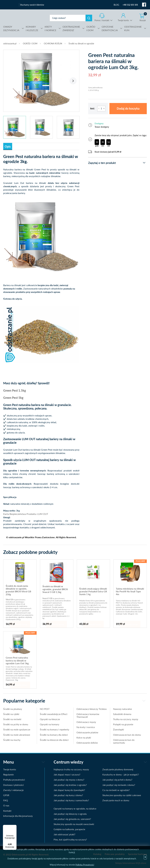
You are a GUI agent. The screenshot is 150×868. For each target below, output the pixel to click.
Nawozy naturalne (122, 709)
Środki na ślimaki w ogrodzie (81, 44)
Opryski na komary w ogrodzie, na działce (75, 809)
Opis (8, 146)
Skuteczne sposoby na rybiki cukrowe (122, 795)
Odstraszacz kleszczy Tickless (92, 709)
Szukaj (89, 18)
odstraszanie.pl (23, 18)
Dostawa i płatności (13, 785)
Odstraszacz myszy (86, 722)
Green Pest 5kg (13, 398)
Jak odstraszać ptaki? (64, 834)
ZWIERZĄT (71, 28)
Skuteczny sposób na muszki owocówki (74, 824)
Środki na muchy (12, 740)
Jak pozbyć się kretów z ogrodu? (70, 785)
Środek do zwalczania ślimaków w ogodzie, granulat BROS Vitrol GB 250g (18, 590)
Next (73, 81)
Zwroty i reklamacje (13, 790)
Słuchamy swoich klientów (32, 5)
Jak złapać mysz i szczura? (67, 774)
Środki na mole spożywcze (17, 729)
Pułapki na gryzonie (123, 724)
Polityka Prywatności (85, 865)
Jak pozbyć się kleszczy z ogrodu (70, 814)
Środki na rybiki (11, 714)
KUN (133, 28)
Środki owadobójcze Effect (54, 714)
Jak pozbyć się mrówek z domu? (119, 785)
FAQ (6, 800)
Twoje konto (123, 20)
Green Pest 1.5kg (15, 390)
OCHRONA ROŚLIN (53, 44)
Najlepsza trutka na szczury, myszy (71, 769)
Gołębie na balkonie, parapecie (69, 829)
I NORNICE (50, 28)
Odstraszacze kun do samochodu (124, 741)
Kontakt (7, 811)
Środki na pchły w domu (16, 724)
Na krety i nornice (86, 727)
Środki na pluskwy (13, 709)
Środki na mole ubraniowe (17, 735)
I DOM (91, 28)
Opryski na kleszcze (50, 719)
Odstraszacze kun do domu (127, 735)
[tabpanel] (41, 79)
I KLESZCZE (32, 28)
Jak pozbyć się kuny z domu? (68, 795)
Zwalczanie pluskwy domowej (118, 769)
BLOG (116, 5)
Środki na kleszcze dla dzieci (54, 740)
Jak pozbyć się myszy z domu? (69, 780)
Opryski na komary (50, 724)
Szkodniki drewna (122, 714)
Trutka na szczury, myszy (126, 719)
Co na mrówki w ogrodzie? (116, 790)
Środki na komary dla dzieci (54, 735)
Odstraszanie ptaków (87, 732)
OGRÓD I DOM (30, 44)
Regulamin (8, 774)
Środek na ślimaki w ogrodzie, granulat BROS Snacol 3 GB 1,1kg (55, 589)
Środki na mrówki (12, 719)
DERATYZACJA (110, 28)
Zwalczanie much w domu (116, 800)
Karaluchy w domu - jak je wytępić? (121, 774)
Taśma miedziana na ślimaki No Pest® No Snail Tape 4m (130, 591)
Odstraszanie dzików (87, 743)
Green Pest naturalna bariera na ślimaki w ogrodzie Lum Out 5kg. (17, 660)
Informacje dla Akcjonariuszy (18, 816)
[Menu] (15, 827)
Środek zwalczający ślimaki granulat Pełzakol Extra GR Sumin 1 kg (93, 591)
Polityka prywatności (14, 780)
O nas (6, 805)
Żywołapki (119, 729)
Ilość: (93, 109)
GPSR (6, 795)
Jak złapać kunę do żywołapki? (69, 790)
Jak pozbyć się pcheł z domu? (117, 780)
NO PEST (45, 709)
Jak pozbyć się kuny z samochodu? (71, 800)
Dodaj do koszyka (128, 109)
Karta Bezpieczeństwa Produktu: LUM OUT (26, 514)
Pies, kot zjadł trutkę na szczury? (70, 839)
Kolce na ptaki (84, 737)
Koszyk (143, 17)
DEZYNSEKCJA (11, 28)
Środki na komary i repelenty (54, 729)
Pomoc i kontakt (102, 20)
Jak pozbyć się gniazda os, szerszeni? (72, 819)
